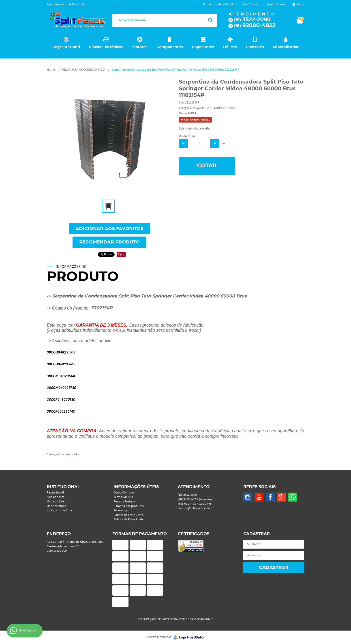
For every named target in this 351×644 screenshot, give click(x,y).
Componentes (170, 47)
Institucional (63, 487)
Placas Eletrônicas (106, 47)
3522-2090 (252, 20)
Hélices (230, 47)
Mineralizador (286, 47)
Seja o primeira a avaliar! (195, 129)
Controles (255, 47)
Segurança (120, 510)
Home (207, 4)
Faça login (79, 4)
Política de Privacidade (128, 519)
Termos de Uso (123, 497)
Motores (140, 47)
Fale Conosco (252, 4)
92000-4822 (255, 26)
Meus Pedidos (227, 4)
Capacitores (203, 47)
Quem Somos (276, 4)
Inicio (301, 4)
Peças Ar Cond (66, 47)
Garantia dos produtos (129, 506)
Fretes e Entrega (124, 502)
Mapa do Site (55, 502)
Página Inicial (55, 493)
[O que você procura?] (210, 20)
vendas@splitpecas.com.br (196, 508)
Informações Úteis (136, 487)
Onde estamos (56, 506)
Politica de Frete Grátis (128, 515)
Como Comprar (124, 493)
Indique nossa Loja (59, 510)
